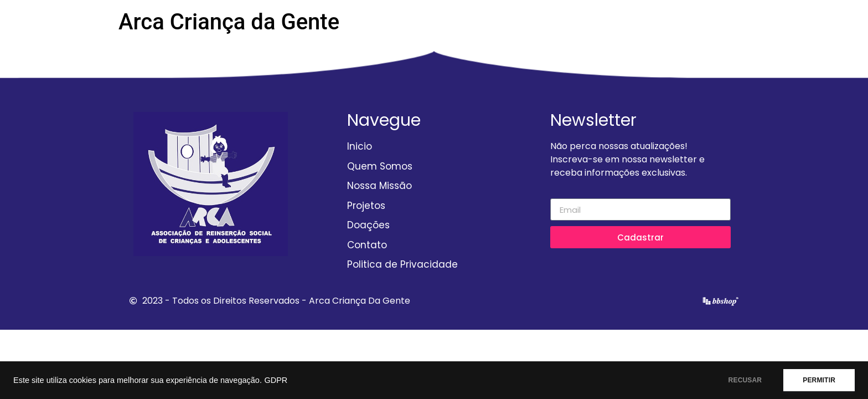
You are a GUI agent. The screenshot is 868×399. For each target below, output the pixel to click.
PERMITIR (819, 380)
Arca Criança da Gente (229, 22)
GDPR (276, 380)
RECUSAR (745, 380)
